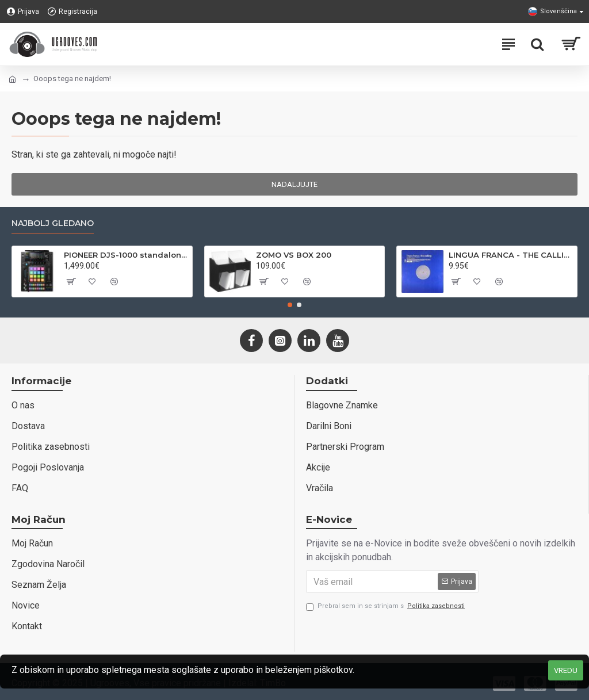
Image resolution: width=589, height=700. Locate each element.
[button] (290, 305)
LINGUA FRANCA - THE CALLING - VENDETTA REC (511, 255)
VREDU (566, 670)
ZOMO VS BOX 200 (294, 255)
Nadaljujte (294, 184)
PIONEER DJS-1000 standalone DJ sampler (126, 255)
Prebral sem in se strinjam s (386, 607)
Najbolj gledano (53, 223)
